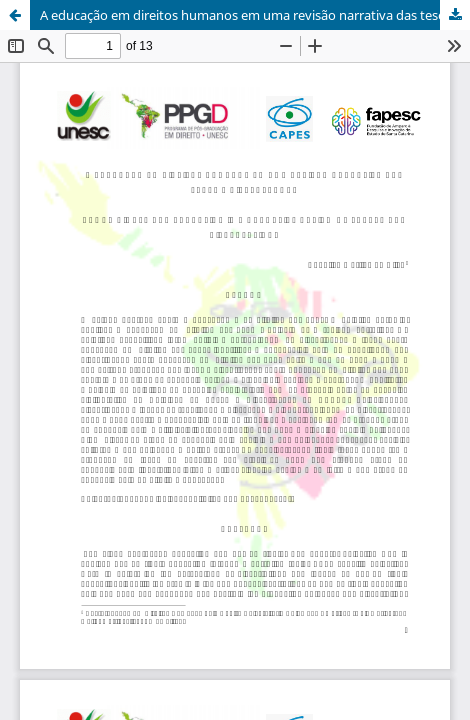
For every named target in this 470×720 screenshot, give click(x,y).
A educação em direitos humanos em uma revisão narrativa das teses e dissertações (255, 15)
